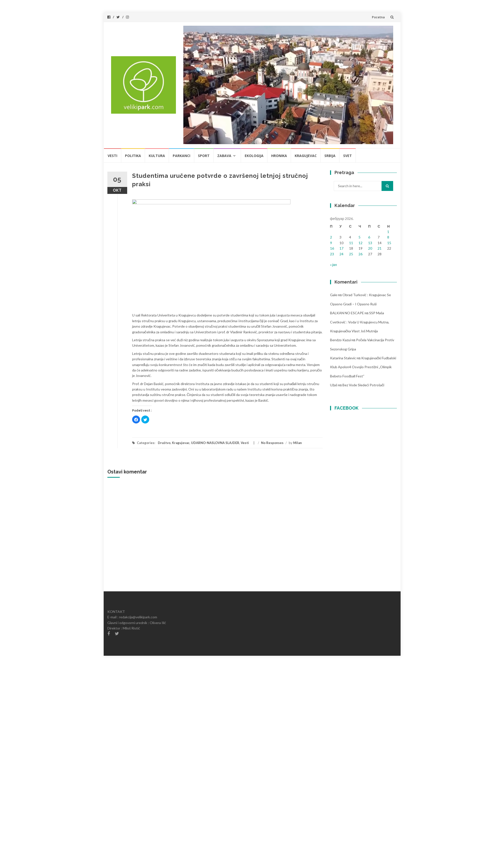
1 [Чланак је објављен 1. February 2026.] (388, 232)
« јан (334, 265)
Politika (133, 156)
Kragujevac (306, 156)
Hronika (279, 156)
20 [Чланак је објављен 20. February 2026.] (370, 248)
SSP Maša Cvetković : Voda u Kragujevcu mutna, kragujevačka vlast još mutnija (360, 322)
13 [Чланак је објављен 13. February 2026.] (370, 243)
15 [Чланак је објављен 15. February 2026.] (389, 243)
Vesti (112, 156)
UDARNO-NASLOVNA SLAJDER (215, 443)
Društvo (164, 443)
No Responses (272, 443)
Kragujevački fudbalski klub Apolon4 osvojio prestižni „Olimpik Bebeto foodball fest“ (363, 367)
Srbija (330, 156)
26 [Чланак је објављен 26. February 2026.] (360, 254)
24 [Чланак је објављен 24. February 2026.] (341, 254)
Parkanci (181, 156)
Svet (348, 156)
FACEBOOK (347, 408)
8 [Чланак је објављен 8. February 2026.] (388, 237)
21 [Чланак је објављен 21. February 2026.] (380, 248)
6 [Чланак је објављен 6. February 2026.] (369, 237)
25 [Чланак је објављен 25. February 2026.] (351, 254)
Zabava (224, 156)
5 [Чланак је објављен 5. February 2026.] (360, 237)
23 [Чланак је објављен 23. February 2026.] (332, 254)
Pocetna (378, 17)
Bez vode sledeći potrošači (363, 385)
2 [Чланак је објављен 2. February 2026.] (331, 237)
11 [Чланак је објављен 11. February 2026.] (351, 243)
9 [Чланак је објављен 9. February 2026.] (331, 243)
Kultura (157, 156)
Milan (298, 443)
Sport (204, 156)
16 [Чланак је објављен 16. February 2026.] (332, 248)
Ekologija (254, 156)
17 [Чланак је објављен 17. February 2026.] (341, 248)
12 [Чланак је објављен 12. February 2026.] (360, 243)
